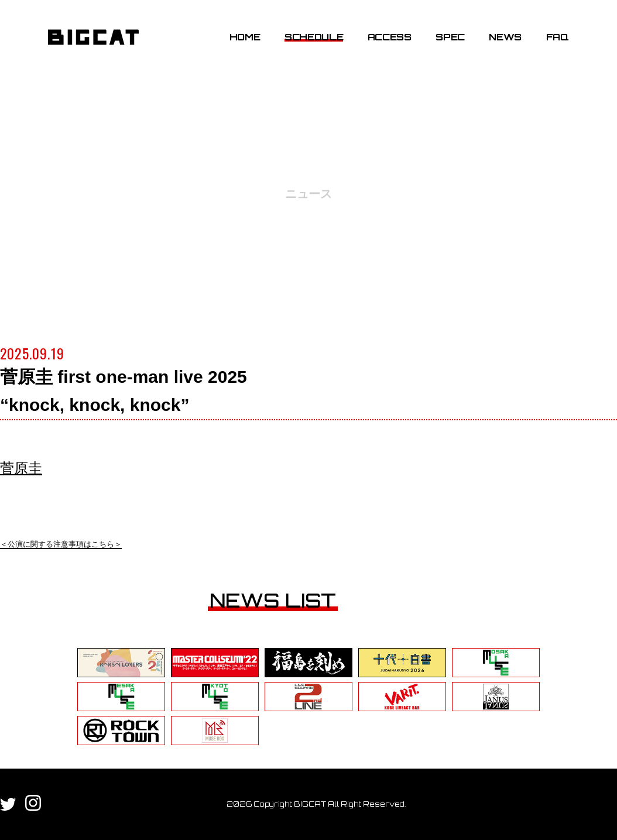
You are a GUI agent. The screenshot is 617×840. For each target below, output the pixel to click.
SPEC (450, 37)
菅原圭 (21, 468)
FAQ (558, 37)
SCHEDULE (314, 37)
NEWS (505, 37)
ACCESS (390, 37)
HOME (245, 37)
